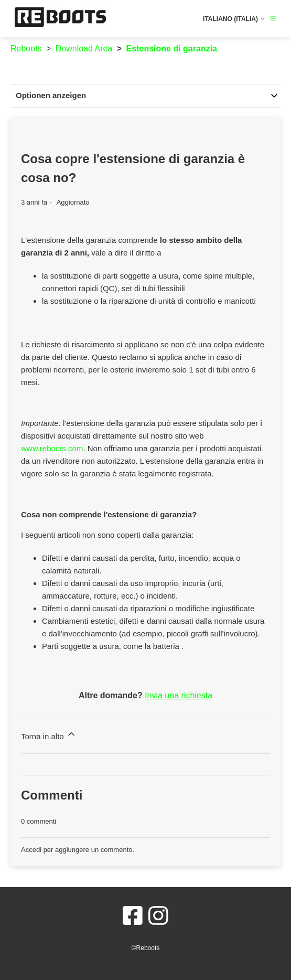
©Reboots (146, 948)
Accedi (31, 850)
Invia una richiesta (179, 695)
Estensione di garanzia (172, 49)
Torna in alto (49, 735)
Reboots (26, 49)
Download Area (84, 49)
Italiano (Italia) (234, 19)
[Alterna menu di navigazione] (273, 19)
